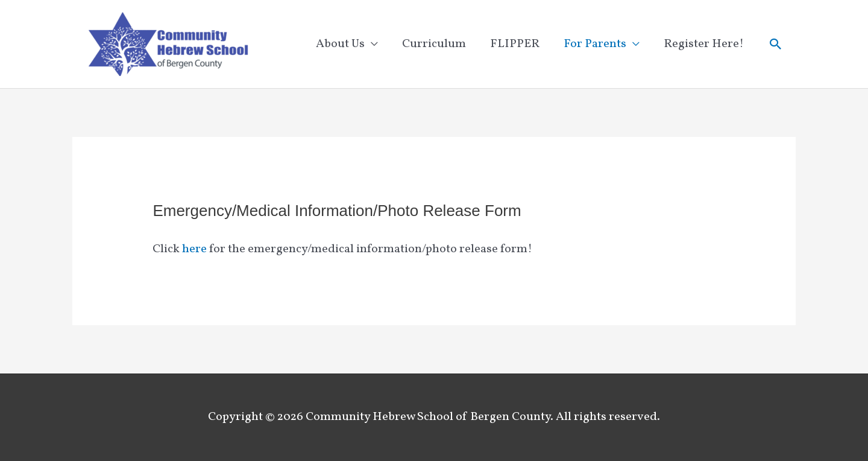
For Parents (595, 44)
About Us (340, 44)
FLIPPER (515, 44)
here (194, 249)
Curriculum (434, 44)
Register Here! (704, 44)
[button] (776, 44)
